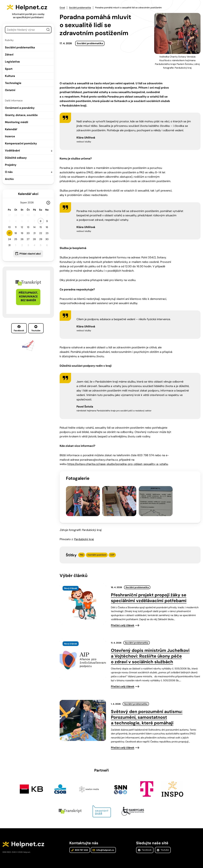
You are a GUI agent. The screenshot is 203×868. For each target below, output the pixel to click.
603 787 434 (80, 847)
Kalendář (11, 129)
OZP (112, 552)
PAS (82, 552)
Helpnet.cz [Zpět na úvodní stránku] (32, 7)
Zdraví (9, 55)
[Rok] (32, 203)
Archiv (9, 179)
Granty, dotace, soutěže (21, 115)
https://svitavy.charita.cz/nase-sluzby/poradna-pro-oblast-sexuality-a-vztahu (118, 464)
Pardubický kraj (84, 536)
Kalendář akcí (28, 194)
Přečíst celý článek (123, 622)
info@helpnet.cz (103, 847)
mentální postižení (97, 552)
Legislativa (12, 62)
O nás (9, 172)
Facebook (19, 328)
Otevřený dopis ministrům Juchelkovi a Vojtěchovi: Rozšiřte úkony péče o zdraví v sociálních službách (150, 653)
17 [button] (9, 233)
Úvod (62, 8)
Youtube (36, 328)
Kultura (10, 76)
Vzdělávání (12, 151)
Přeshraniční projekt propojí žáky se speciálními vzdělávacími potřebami (149, 595)
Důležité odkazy (16, 158)
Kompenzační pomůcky (21, 143)
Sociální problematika (20, 47)
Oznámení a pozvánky (20, 108)
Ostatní (10, 90)
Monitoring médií (17, 122)
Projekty (11, 165)
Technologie (13, 83)
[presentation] (83, 601)
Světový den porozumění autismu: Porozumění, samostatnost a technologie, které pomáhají (147, 714)
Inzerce (10, 136)
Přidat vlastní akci (30, 254)
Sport (9, 69)
